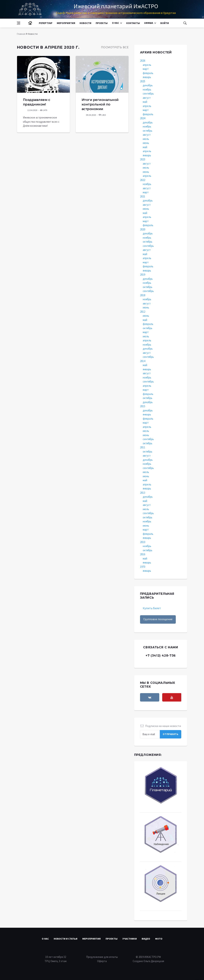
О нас (115, 23)
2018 (143, 295)
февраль (148, 73)
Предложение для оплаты (102, 957)
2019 (143, 275)
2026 (143, 61)
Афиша (149, 23)
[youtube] (172, 697)
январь (147, 77)
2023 (143, 159)
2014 (143, 361)
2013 (143, 493)
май (145, 102)
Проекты (102, 23)
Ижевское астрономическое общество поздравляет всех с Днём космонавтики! (41, 122)
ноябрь (147, 89)
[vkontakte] (150, 697)
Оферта (102, 961)
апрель (147, 65)
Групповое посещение (158, 619)
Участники (130, 939)
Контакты (133, 23)
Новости (85, 23)
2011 (143, 447)
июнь (146, 143)
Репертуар (46, 23)
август (147, 98)
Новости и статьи (66, 939)
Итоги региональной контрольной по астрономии (100, 104)
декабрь (148, 85)
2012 (143, 312)
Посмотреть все (115, 47)
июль (146, 139)
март (146, 69)
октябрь (148, 131)
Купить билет (152, 608)
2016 (143, 554)
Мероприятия (66, 23)
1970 (143, 567)
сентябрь (148, 94)
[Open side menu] (19, 23)
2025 (143, 81)
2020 (143, 229)
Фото (159, 939)
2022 (143, 180)
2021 (143, 196)
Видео (146, 939)
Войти (165, 23)
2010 (143, 542)
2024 (143, 118)
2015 (143, 406)
